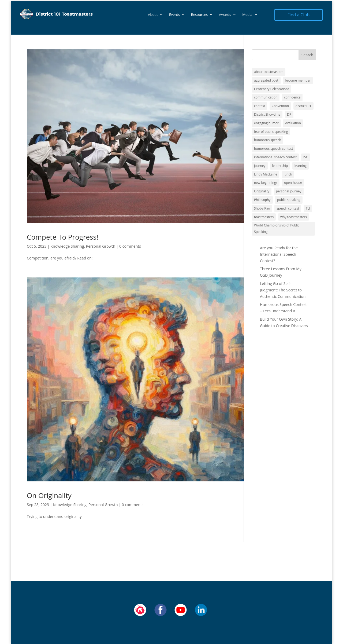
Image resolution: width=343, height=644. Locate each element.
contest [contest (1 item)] (260, 106)
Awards (225, 15)
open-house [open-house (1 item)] (293, 183)
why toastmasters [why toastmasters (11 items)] (294, 217)
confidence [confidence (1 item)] (292, 97)
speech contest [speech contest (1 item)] (288, 208)
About (153, 15)
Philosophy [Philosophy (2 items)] (262, 200)
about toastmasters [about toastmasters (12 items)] (269, 72)
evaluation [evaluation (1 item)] (293, 123)
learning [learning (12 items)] (301, 166)
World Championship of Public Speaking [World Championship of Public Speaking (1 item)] (277, 228)
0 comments (130, 246)
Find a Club (298, 15)
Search (307, 55)
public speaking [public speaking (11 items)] (289, 200)
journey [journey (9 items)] (260, 166)
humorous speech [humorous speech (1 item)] (268, 140)
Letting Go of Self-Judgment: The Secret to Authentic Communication (283, 290)
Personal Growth (101, 246)
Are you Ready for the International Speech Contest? (279, 254)
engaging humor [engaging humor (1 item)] (266, 123)
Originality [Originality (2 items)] (262, 191)
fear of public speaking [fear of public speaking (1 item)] (271, 132)
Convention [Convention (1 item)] (280, 106)
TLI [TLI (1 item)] (308, 208)
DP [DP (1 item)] (289, 114)
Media (247, 15)
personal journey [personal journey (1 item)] (289, 191)
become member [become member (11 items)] (298, 80)
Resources (199, 15)
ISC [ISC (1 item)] (306, 157)
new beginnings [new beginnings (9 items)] (266, 183)
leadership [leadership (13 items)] (280, 166)
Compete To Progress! (63, 237)
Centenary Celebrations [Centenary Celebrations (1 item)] (272, 89)
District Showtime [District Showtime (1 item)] (267, 114)
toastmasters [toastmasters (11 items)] (264, 217)
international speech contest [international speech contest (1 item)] (275, 157)
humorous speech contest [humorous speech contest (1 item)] (273, 149)
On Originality (49, 495)
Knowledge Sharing (67, 246)
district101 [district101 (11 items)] (303, 106)
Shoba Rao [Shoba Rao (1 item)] (262, 208)
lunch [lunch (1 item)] (288, 174)
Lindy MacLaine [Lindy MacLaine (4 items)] (266, 174)
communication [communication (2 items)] (266, 97)
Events (174, 15)
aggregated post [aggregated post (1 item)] (266, 80)
